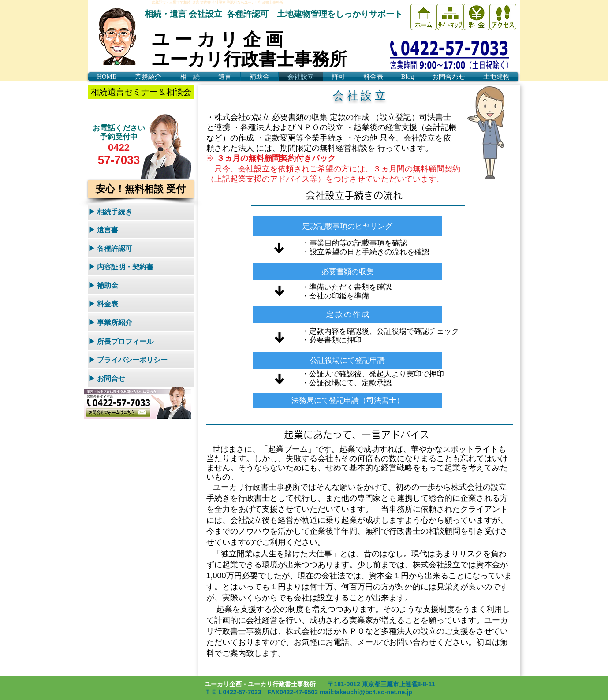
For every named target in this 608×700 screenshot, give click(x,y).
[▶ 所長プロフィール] (141, 341)
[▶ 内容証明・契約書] (141, 266)
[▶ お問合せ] (141, 378)
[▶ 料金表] (141, 303)
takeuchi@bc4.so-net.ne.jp (373, 692)
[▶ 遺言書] (141, 229)
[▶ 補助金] (141, 285)
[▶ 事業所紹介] (141, 322)
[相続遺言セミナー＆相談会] (141, 92)
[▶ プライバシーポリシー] (141, 359)
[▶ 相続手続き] (141, 211)
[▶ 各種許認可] (141, 248)
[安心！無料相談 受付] (141, 189)
